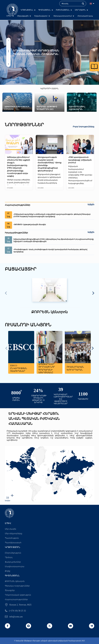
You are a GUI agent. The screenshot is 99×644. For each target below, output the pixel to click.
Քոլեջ (8, 571)
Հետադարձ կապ (85, 16)
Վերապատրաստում (62, 16)
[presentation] (6, 293)
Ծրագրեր (10, 590)
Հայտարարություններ (16, 599)
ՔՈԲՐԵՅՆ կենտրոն (15, 581)
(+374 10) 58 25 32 (18, 611)
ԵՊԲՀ (9, 16)
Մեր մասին (11, 529)
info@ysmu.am (16, 617)
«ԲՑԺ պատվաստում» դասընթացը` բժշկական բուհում (80, 160)
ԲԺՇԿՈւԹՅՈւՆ (63, 10)
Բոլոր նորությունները (84, 127)
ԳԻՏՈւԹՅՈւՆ (44, 10)
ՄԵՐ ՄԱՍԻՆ (80, 10)
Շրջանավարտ (41, 16)
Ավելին (91, 204)
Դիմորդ (9, 557)
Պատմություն (12, 538)
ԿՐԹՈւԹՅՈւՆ (27, 10)
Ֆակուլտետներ (13, 562)
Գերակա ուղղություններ (17, 586)
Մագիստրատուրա (15, 566)
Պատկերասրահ (13, 543)
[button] (8, 44)
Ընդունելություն (13, 553)
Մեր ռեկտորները (14, 534)
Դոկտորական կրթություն (18, 595)
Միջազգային (23, 16)
